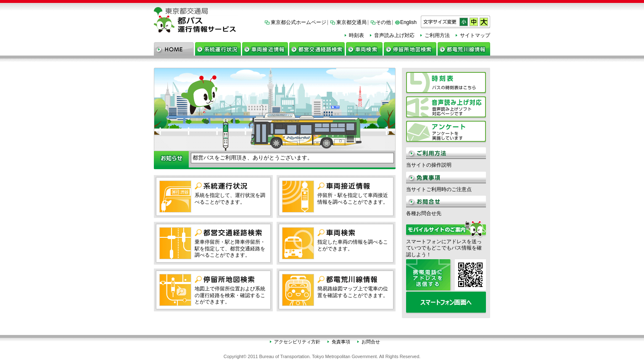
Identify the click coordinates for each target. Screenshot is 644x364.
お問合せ (371, 342)
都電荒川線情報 (464, 49)
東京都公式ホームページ (298, 22)
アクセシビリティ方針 (297, 342)
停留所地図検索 (410, 49)
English (408, 22)
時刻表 (356, 35)
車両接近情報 (265, 49)
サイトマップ (475, 35)
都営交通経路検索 (317, 49)
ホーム (174, 49)
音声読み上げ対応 (394, 35)
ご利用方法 (437, 35)
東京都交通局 (351, 22)
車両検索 (364, 49)
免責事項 (341, 342)
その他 (383, 22)
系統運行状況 (218, 49)
